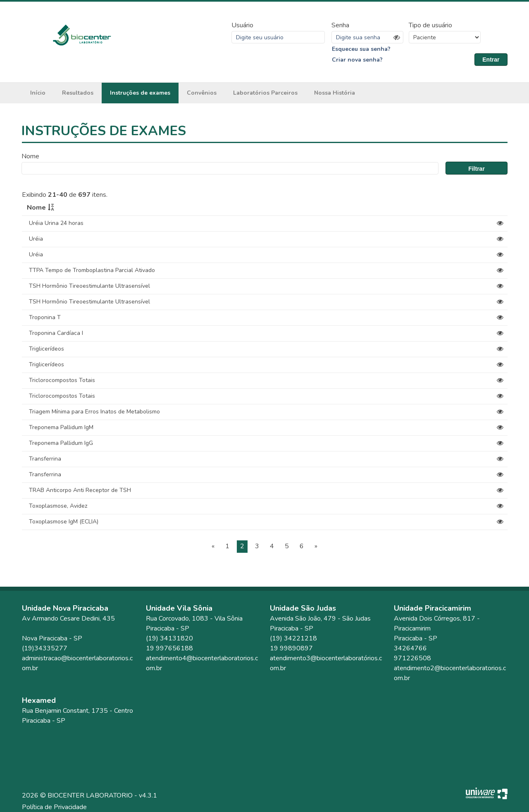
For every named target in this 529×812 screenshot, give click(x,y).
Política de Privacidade (54, 807)
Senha (340, 25)
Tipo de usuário (430, 25)
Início (38, 93)
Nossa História (335, 93)
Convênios (202, 93)
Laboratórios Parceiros (265, 93)
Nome (30, 156)
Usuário (242, 25)
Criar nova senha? (357, 60)
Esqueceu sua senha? (361, 49)
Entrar (491, 60)
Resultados (78, 93)
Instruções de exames (140, 93)
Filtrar (477, 169)
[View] (500, 223)
